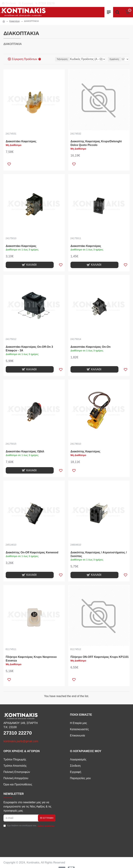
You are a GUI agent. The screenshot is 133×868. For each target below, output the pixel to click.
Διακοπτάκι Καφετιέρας (21, 141)
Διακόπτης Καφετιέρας (85, 451)
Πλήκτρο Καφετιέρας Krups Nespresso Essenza (31, 659)
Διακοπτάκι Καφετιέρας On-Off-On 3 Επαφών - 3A (29, 349)
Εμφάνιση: (114, 59)
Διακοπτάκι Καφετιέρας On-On (90, 347)
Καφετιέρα (14, 21)
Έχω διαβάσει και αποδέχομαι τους (29, 826)
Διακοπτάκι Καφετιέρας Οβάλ (25, 451)
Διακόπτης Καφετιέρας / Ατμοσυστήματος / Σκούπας (99, 554)
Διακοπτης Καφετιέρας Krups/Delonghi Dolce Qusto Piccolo (96, 143)
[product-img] (34, 100)
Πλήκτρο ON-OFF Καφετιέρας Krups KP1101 (100, 657)
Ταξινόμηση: (62, 59)
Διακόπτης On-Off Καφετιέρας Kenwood (32, 552)
